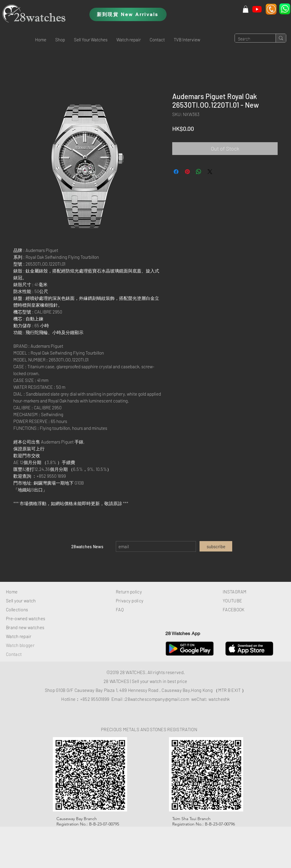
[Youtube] (257, 9)
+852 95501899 (95, 699)
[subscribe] (216, 546)
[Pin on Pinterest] (187, 172)
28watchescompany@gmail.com (157, 699)
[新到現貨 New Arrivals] (128, 14)
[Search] (250, 39)
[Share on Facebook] (176, 172)
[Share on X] (210, 172)
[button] (60, 40)
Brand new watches (25, 627)
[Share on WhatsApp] (199, 172)
